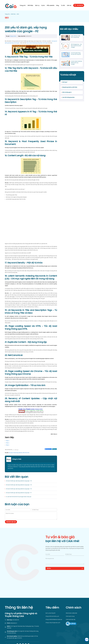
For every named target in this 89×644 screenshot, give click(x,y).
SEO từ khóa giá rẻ (67, 92)
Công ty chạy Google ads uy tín (53, 623)
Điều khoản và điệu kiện (71, 613)
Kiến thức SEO (26, 453)
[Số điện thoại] (75, 554)
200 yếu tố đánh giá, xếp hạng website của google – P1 (19, 493)
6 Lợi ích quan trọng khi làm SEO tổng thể (76, 53)
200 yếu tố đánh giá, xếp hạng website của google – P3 (19, 489)
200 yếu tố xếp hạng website (16, 453)
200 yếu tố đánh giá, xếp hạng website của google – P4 (19, 485)
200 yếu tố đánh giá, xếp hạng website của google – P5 (19, 481)
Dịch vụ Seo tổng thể (50, 613)
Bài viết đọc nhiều (69, 29)
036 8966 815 (80, 5)
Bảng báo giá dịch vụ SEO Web (70, 87)
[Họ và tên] (55, 554)
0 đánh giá (15, 450)
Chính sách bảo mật (71, 619)
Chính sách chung (70, 616)
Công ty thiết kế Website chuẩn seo (54, 619)
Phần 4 (8, 443)
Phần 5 (8, 445)
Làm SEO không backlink (68, 97)
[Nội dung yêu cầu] (65, 561)
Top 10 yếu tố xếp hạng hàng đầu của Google (37, 43)
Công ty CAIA (17, 459)
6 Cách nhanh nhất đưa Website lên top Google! (76, 63)
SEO (7, 18)
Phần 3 (8, 441)
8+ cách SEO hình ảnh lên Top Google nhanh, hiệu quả (19, 497)
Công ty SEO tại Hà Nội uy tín (52, 616)
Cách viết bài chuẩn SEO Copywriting (76, 37)
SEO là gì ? (65, 82)
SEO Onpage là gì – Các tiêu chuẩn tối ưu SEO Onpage (76, 46)
